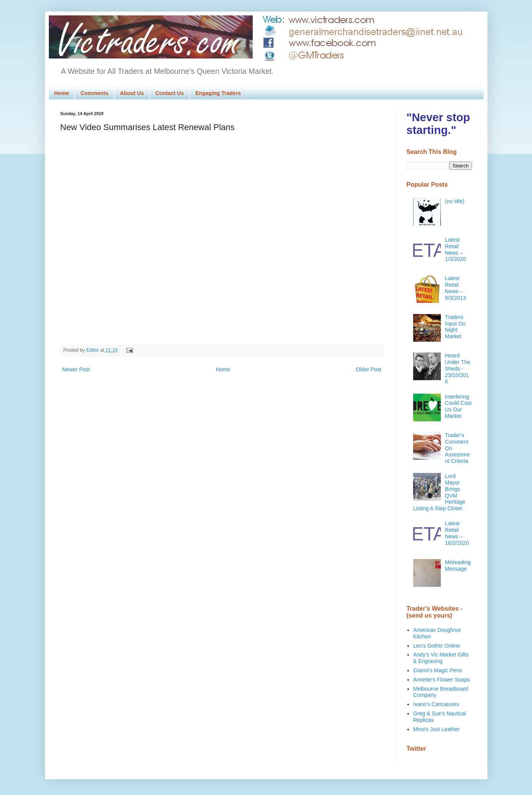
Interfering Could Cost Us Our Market (458, 406)
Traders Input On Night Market (455, 327)
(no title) (455, 201)
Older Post (369, 369)
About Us (132, 93)
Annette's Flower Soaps (441, 680)
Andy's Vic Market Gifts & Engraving (441, 658)
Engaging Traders (218, 93)
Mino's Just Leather (436, 729)
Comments (94, 93)
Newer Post (76, 369)
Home (62, 93)
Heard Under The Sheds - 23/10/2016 (458, 368)
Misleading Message (458, 565)
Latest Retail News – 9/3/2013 (456, 288)
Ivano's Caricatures (436, 704)
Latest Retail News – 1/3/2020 (456, 249)
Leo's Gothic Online (437, 646)
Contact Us (170, 93)
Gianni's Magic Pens (438, 670)
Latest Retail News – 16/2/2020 (457, 533)
